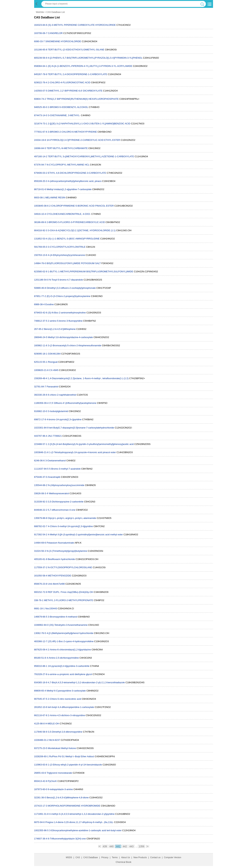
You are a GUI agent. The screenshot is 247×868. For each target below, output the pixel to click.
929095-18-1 (41, 354)
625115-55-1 (41, 362)
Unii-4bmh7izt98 (56, 584)
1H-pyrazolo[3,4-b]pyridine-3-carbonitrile (69, 666)
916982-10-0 (41, 411)
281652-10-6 (41, 707)
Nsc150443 (51, 608)
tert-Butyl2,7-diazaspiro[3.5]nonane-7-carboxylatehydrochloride (82, 428)
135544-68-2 (41, 485)
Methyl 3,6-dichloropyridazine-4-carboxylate (70, 337)
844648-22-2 (41, 510)
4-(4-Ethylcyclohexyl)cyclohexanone (66, 255)
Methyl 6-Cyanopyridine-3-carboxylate (66, 691)
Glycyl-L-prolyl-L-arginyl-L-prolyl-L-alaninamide (72, 518)
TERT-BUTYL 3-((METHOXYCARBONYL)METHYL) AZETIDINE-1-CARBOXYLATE (91, 156)
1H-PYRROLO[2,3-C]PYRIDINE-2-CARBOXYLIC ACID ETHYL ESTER (83, 140)
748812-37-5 (41, 321)
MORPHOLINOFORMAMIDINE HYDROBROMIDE (74, 806)
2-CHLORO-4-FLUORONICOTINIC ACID (69, 82)
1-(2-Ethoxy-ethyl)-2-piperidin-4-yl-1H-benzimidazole (75, 765)
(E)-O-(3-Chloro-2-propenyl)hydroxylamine (69, 296)
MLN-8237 (55, 740)
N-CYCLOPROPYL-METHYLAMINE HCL (68, 165)
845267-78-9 (41, 74)
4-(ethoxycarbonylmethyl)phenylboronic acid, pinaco (75, 181)
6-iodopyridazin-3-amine (60, 789)
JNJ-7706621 (55, 436)
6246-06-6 (39, 461)
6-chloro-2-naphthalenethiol (62, 395)
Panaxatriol (52, 387)
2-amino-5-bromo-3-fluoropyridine (65, 321)
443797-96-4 (41, 436)
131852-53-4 (41, 239)
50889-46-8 (40, 288)
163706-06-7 (41, 33)
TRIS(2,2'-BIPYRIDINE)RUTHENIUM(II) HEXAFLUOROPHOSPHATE (83, 99)
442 (125, 846)
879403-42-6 (41, 313)
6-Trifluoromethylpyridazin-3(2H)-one (67, 839)
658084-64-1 (41, 66)
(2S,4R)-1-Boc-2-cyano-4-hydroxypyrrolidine (71, 641)
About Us (125, 857)
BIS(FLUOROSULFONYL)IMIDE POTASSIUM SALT (74, 263)
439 (105, 846)
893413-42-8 (41, 781)
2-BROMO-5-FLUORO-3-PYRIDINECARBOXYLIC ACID (76, 222)
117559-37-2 (41, 567)
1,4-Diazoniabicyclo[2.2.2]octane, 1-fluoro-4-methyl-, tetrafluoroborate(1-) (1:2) (88, 378)
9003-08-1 (39, 198)
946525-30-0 (41, 107)
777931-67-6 (41, 132)
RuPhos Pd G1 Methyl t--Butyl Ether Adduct (72, 756)
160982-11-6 (41, 345)
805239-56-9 (41, 58)
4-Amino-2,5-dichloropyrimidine (63, 658)
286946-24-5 (41, 337)
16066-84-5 (40, 148)
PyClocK (52, 781)
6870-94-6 (39, 822)
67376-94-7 (40, 165)
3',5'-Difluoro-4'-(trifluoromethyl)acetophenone (73, 403)
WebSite (40, 12)
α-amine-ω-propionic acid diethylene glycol (70, 674)
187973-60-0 (41, 789)
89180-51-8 (40, 658)
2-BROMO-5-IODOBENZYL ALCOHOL (68, 107)
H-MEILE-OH (52, 724)
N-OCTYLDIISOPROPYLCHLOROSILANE (70, 567)
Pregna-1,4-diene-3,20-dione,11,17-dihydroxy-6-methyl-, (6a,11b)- (79, 822)
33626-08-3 (40, 493)
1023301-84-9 (41, 428)
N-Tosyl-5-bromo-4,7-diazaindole (66, 280)
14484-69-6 (40, 543)
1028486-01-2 (41, 740)
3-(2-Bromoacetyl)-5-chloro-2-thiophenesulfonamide (75, 345)
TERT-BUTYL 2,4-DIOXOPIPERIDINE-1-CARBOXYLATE (78, 74)
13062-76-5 (40, 633)
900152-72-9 (41, 592)
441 (118, 846)
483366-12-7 (41, 641)
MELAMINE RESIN (55, 198)
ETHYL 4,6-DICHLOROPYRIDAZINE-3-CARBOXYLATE (77, 173)
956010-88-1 (41, 666)
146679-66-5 (41, 617)
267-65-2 (39, 329)
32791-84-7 (40, 387)
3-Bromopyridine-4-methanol (63, 617)
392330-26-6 (41, 395)
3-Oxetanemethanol (55, 461)
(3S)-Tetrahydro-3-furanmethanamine (68, 625)
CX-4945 (54, 370)
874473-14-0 (41, 115)
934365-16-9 (41, 682)
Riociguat (53, 362)
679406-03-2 (41, 173)
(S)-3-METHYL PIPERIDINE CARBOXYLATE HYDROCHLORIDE (82, 25)
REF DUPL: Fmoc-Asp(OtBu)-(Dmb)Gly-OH (71, 592)
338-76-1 (39, 600)
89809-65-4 (40, 691)
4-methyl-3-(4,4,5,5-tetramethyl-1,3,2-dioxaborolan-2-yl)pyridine (82, 814)
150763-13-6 (41, 255)
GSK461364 (54, 354)
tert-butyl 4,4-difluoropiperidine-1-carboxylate (71, 707)
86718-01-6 (40, 189)
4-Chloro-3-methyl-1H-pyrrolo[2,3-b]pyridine (70, 526)
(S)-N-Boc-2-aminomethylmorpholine (67, 313)
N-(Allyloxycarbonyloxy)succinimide (66, 485)
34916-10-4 (40, 214)
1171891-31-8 (41, 814)
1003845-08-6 (41, 206)
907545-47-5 (41, 699)
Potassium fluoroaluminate (60, 543)
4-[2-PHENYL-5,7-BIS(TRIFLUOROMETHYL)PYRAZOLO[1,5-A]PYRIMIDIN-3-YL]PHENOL (95, 58)
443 (131, 846)
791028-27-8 (41, 674)
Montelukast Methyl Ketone (62, 748)
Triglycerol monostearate (59, 773)
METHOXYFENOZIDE (60, 576)
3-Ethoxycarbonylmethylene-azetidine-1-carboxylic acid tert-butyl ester (85, 830)
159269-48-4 (41, 378)
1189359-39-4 (41, 403)
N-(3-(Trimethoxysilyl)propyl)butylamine (67, 551)
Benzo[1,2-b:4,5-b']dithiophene (60, 329)
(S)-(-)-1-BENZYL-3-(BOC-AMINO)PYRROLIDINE (74, 239)
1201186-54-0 (41, 280)
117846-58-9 (41, 732)
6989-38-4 (39, 304)
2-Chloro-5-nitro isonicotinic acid (65, 699)
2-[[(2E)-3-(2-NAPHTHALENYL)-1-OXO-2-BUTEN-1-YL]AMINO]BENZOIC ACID (89, 124)
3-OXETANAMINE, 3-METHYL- (64, 115)
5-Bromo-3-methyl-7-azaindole (65, 469)
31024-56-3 (40, 551)
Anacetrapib (54, 477)
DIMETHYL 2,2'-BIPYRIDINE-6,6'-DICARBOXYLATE (75, 91)
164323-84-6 (41, 25)
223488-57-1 (41, 444)
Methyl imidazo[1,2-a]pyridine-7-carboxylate (69, 189)
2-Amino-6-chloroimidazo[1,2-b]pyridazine (69, 650)
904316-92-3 (41, 230)
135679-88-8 (41, 518)
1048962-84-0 (41, 625)
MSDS (69, 857)
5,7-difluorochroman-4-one (62, 510)
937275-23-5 (41, 748)
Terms (115, 857)
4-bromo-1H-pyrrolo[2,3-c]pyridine (64, 419)
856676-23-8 (41, 584)
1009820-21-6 (41, 370)
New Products (140, 857)
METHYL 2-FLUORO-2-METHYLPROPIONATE (69, 600)
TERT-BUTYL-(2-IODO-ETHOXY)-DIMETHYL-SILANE (76, 50)
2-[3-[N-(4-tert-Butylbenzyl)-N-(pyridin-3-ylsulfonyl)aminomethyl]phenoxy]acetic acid (91, 444)
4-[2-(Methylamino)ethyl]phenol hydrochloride (70, 633)
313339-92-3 (41, 502)
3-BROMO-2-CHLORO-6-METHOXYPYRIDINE (72, 132)
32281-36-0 (40, 798)
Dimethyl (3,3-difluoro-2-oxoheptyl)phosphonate (71, 288)
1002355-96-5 (41, 830)
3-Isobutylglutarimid (58, 411)
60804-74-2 (40, 99)
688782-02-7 (41, 526)
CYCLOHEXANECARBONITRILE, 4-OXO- (69, 214)
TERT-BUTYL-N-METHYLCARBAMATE (67, 148)
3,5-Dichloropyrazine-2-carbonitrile (66, 502)
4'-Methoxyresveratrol (58, 493)
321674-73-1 (41, 124)
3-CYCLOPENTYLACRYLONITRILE (67, 247)
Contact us (155, 857)
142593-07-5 (41, 91)
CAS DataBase (91, 857)
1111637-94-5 (41, 469)
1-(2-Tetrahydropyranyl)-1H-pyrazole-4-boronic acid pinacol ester (83, 452)
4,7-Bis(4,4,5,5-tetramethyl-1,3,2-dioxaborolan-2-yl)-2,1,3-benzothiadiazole (86, 682)
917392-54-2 (41, 535)
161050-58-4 (41, 576)
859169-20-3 (41, 181)
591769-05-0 (41, 247)
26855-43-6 (40, 773)
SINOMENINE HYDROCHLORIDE (63, 41)
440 (112, 846)
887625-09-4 (41, 650)
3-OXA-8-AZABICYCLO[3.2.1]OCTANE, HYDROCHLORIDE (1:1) (82, 230)
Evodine (49, 304)
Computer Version (173, 857)
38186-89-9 (40, 222)
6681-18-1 (39, 608)
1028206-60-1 (41, 756)
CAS (78, 857)
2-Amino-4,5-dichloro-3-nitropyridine (66, 715)
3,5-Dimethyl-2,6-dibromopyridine (65, 732)
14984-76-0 (40, 263)
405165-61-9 (41, 559)
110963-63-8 (41, 765)
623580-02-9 (41, 271)
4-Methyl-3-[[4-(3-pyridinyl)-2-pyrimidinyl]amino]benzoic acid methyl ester (85, 535)
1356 (142, 846)
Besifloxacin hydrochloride (61, 559)
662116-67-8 (41, 715)
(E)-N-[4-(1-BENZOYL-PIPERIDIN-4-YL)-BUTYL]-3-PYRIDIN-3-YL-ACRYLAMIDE (90, 66)
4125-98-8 (39, 724)
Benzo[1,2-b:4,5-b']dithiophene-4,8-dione (68, 798)
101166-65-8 (41, 50)
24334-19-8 (40, 140)
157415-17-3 (41, 806)
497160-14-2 (41, 156)
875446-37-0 (41, 477)
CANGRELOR (55, 33)
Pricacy (105, 857)
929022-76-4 (41, 82)
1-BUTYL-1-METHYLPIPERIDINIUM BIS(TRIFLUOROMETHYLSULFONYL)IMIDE (91, 271)
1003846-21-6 (41, 452)
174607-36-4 (41, 839)
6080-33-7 (39, 41)
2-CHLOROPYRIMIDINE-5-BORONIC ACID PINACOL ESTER (81, 206)
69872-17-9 (40, 419)
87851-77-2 (40, 296)
